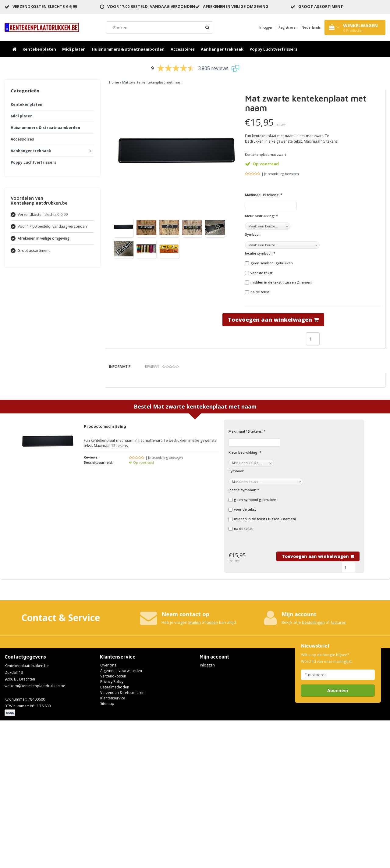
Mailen (195, 770)
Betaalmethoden (115, 834)
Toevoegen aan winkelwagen (273, 320)
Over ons (108, 812)
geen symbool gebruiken (272, 263)
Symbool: (253, 234)
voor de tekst (261, 273)
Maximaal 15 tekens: (263, 195)
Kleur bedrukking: (261, 216)
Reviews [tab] (162, 367)
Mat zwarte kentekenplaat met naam (152, 82)
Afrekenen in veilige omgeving (236, 6)
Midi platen (74, 49)
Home (114, 82)
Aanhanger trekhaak (222, 49)
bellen (212, 770)
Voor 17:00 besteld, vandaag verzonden (151, 6)
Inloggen (266, 27)
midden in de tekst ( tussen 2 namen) (282, 282)
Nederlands (311, 27)
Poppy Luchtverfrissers (273, 49)
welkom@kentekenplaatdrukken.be (35, 833)
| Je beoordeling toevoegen (280, 174)
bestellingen (313, 770)
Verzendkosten (113, 823)
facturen (339, 770)
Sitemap (107, 851)
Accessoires (183, 49)
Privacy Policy (112, 829)
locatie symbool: (260, 253)
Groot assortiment (321, 6)
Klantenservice (113, 845)
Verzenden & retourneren (122, 840)
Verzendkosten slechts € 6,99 (45, 6)
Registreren (288, 27)
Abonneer (338, 838)
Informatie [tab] (120, 367)
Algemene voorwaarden (121, 818)
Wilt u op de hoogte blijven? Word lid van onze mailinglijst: (327, 805)
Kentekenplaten (39, 49)
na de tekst (260, 292)
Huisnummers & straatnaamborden (128, 49)
